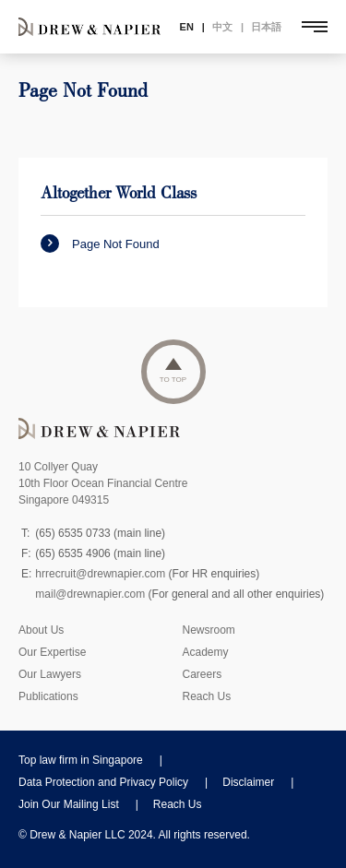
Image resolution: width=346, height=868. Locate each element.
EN (187, 27)
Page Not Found (100, 243)
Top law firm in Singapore (81, 760)
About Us (41, 630)
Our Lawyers (50, 674)
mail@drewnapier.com (90, 594)
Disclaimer (248, 782)
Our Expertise (52, 652)
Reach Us (207, 696)
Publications (48, 696)
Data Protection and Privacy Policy (103, 782)
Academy (206, 652)
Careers (203, 674)
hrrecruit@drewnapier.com (100, 574)
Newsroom (209, 630)
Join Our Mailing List (69, 804)
